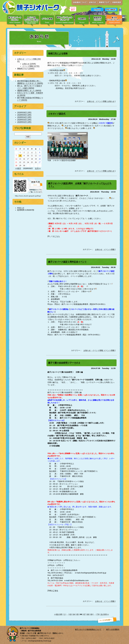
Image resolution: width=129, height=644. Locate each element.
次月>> (38, 168)
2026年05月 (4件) (24, 115)
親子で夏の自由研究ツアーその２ (64, 363)
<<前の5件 (58, 614)
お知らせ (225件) (29, 64)
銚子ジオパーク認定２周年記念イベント (68, 262)
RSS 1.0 (21, 208)
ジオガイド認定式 (57, 114)
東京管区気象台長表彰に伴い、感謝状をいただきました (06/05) (30, 82)
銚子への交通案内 (113, 629)
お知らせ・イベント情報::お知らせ (101, 101)
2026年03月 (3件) (24, 120)
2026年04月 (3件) (24, 117)
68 (88, 614)
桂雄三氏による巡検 (58, 54)
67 (85, 614)
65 (77, 614)
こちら (57, 236)
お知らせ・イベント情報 (105, 249)
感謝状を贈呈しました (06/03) (29, 91)
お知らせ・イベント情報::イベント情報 (99, 350)
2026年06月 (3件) (24, 112)
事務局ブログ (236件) (26, 69)
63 (71, 614)
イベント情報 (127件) (31, 66)
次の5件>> (105, 614)
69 (91, 614)
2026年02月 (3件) (24, 122)
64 (74, 614)
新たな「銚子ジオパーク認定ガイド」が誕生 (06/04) (30, 87)
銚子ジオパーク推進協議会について (88, 629)
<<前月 (18, 168)
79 (98, 614)
